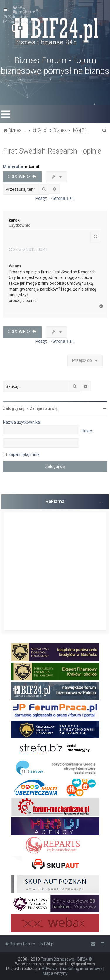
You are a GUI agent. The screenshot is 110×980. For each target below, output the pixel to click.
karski (15, 220)
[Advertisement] (55, 571)
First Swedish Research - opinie (52, 151)
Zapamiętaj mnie (24, 454)
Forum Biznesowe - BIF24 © (66, 959)
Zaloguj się (14, 408)
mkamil (32, 167)
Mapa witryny (55, 973)
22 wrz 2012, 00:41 (28, 250)
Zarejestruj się (44, 408)
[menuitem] (19, 7)
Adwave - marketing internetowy (72, 969)
